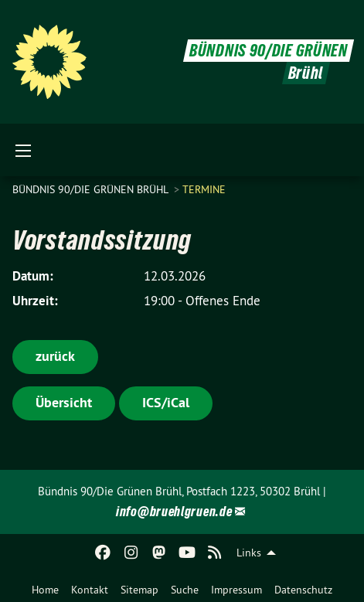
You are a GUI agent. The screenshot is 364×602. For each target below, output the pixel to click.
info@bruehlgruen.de (174, 511)
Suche (185, 590)
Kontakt (90, 590)
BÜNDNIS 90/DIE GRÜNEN (269, 51)
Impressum (236, 590)
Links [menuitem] (249, 553)
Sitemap (139, 590)
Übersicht (64, 402)
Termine (204, 189)
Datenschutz (303, 590)
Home (45, 590)
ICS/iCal (166, 402)
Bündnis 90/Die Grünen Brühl (92, 189)
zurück (55, 356)
